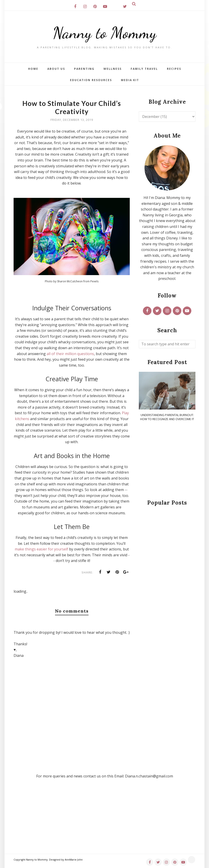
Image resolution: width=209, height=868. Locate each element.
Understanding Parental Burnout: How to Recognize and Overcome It (167, 417)
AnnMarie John (74, 860)
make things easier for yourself (41, 549)
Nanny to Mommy (105, 33)
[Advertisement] (167, 461)
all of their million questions (70, 354)
